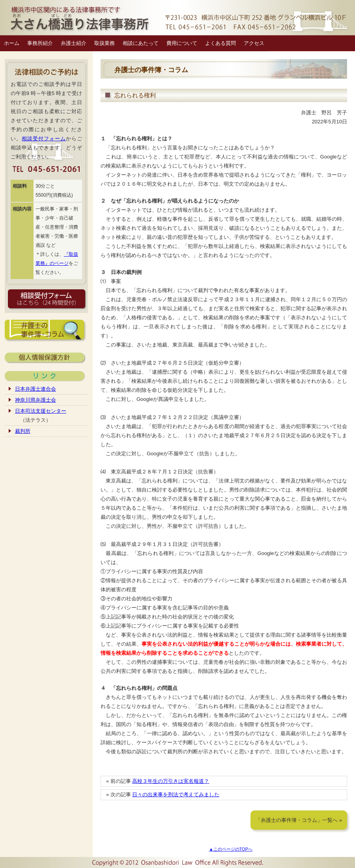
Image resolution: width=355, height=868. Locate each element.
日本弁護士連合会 (35, 389)
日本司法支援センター (41, 411)
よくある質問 (220, 43)
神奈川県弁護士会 (35, 400)
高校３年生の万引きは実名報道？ (171, 781)
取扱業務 (105, 43)
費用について (182, 43)
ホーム (12, 43)
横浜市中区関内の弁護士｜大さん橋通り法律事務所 (177, 18)
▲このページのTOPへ (231, 849)
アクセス (254, 43)
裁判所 (23, 431)
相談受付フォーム (44, 139)
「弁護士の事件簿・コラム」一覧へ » (299, 820)
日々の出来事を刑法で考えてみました (176, 794)
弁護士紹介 (74, 43)
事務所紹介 (40, 43)
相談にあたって (141, 43)
